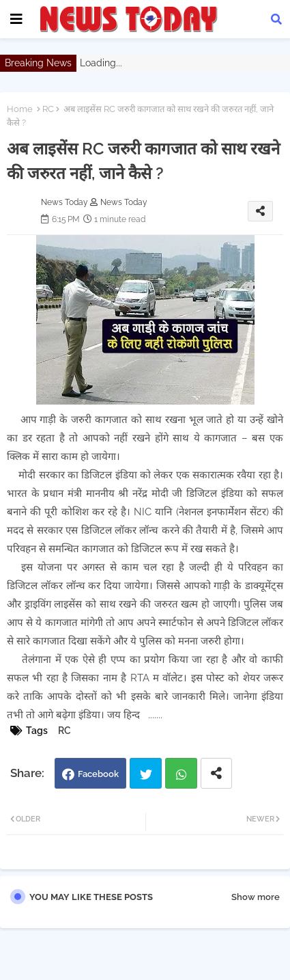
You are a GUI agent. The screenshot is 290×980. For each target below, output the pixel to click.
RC (48, 109)
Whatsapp (181, 773)
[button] (276, 19)
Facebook (98, 774)
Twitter (146, 773)
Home (20, 109)
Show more (256, 897)
